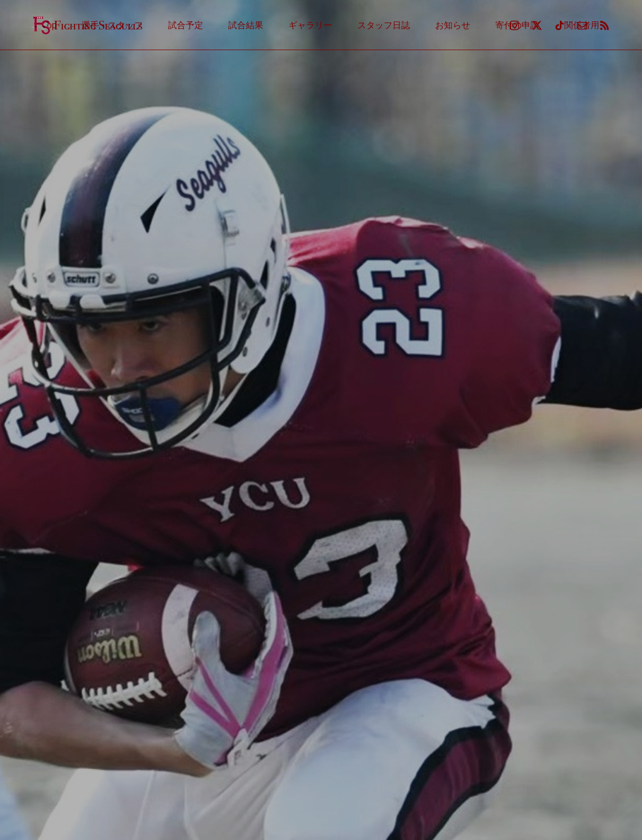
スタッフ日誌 (384, 25)
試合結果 (246, 25)
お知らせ (453, 25)
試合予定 (186, 25)
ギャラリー (310, 25)
